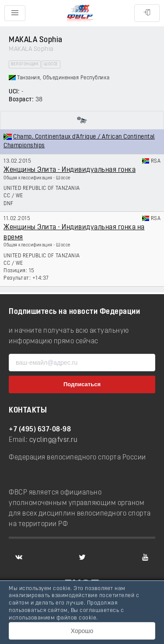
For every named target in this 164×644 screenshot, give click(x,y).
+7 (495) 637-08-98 (40, 430)
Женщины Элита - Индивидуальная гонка (70, 170)
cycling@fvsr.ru (54, 440)
